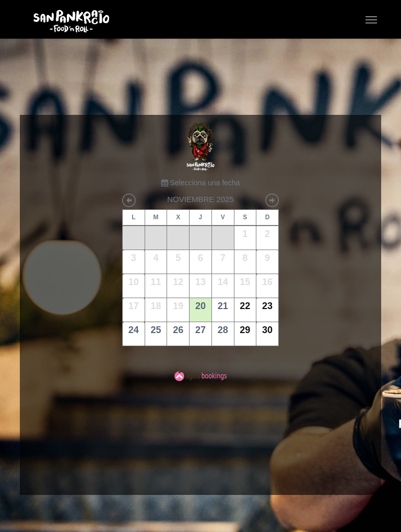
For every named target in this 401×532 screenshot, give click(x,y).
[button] (371, 19)
